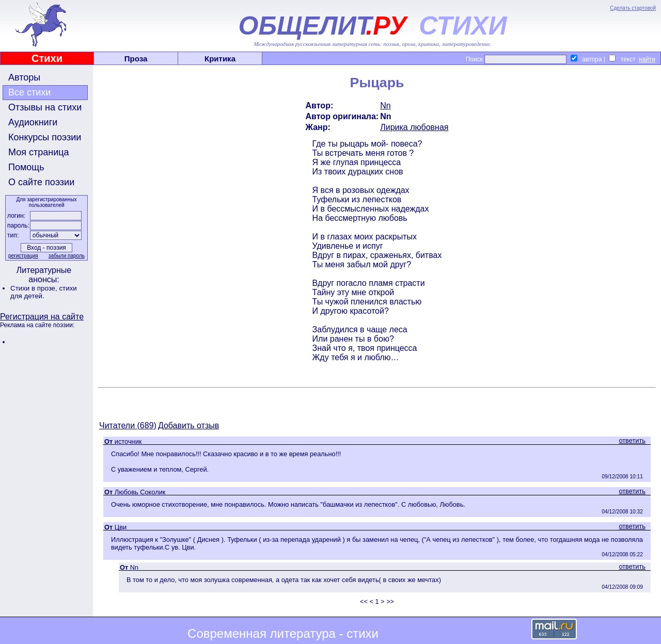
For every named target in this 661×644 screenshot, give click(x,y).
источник (128, 441)
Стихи (47, 58)
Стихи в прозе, (35, 288)
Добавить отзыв (188, 425)
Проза (136, 59)
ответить (632, 440)
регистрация (23, 256)
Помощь (26, 167)
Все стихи (29, 92)
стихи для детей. (44, 292)
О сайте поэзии (41, 182)
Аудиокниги (33, 122)
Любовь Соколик (140, 492)
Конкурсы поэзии (45, 137)
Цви (121, 527)
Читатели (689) (128, 425)
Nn (385, 106)
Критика (220, 59)
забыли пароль (67, 256)
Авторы (24, 77)
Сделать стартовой (633, 8)
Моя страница (39, 152)
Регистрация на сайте (42, 317)
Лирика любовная (414, 127)
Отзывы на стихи (45, 107)
